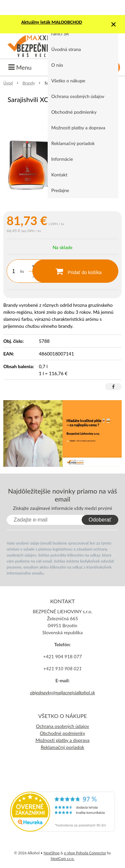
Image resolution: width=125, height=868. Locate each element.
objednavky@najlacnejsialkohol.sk (62, 692)
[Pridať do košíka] (75, 271)
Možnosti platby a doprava (78, 128)
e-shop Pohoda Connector (85, 853)
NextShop (52, 853)
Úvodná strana (66, 49)
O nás (57, 65)
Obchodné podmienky (74, 112)
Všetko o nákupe (68, 81)
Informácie (62, 159)
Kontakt (59, 175)
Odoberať (100, 520)
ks (22, 271)
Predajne (60, 190)
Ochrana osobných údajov (78, 96)
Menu (20, 67)
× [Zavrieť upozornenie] (114, 24)
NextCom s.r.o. (62, 858)
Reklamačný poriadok (73, 143)
